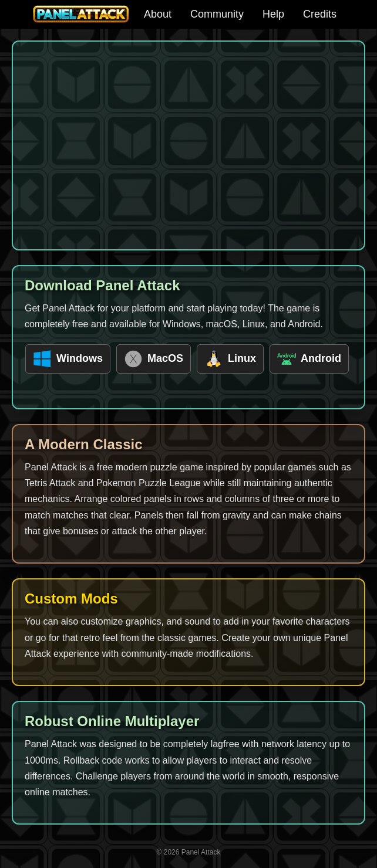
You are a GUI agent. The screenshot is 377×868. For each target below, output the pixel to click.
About (158, 14)
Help (273, 14)
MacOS (154, 359)
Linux (230, 359)
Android (309, 359)
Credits (320, 14)
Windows (68, 359)
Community (217, 14)
